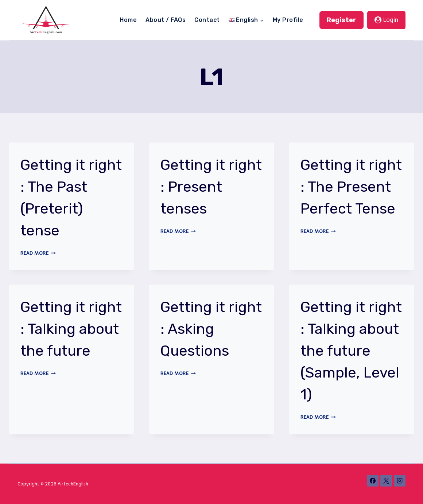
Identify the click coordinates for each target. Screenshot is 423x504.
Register (341, 20)
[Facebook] (373, 481)
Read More (38, 253)
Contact (207, 20)
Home (128, 20)
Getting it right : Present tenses (211, 187)
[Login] (386, 20)
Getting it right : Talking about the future (71, 329)
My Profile (288, 20)
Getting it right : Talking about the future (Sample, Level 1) (351, 351)
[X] (386, 481)
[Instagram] (400, 481)
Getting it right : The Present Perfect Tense (351, 187)
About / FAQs (166, 20)
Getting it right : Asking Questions (211, 329)
